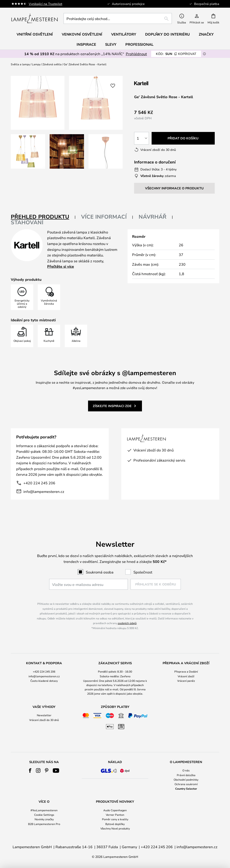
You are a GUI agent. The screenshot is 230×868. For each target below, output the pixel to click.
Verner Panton (115, 815)
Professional (139, 44)
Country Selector (186, 789)
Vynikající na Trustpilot (45, 4)
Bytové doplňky (115, 824)
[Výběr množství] (142, 138)
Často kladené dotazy (44, 681)
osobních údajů (127, 623)
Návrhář (153, 217)
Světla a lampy (20, 64)
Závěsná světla (52, 64)
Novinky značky (44, 819)
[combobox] (118, 18)
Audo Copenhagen (115, 810)
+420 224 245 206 (39, 483)
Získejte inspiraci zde (112, 406)
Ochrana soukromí (186, 784)
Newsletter (44, 715)
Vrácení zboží (186, 676)
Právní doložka (186, 775)
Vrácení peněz (186, 681)
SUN (176, 54)
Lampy (36, 64)
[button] (28, 151)
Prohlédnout (136, 54)
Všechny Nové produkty (115, 828)
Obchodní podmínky (186, 780)
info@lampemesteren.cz (44, 491)
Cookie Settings (44, 815)
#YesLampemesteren (44, 810)
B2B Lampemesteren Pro (44, 824)
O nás (186, 770)
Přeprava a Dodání (186, 671)
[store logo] (34, 18)
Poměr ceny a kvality (115, 819)
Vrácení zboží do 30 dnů (44, 720)
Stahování (27, 222)
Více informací (104, 217)
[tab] (43, 217)
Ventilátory (124, 34)
